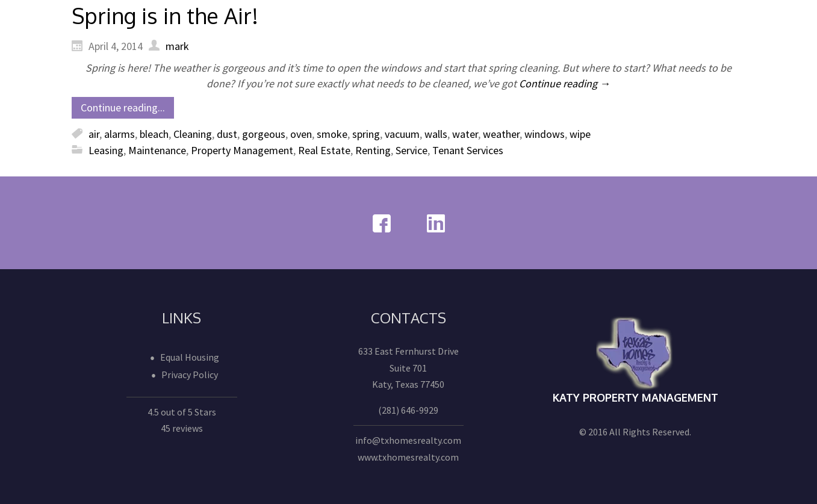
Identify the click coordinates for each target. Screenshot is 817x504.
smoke (332, 134)
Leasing (106, 150)
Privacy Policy (190, 375)
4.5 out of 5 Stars (182, 412)
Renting (373, 150)
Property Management (242, 150)
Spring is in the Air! (165, 15)
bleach (154, 134)
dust (227, 134)
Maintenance (157, 150)
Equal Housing (190, 357)
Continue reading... (123, 107)
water (465, 134)
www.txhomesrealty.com (408, 457)
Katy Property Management (635, 397)
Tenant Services (468, 150)
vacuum (402, 134)
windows (545, 134)
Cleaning (193, 134)
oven (301, 134)
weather (501, 134)
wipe (580, 134)
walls (436, 134)
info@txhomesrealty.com (408, 440)
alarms (120, 134)
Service (412, 150)
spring (366, 134)
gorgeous (264, 134)
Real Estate (324, 150)
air (94, 134)
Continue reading (565, 83)
